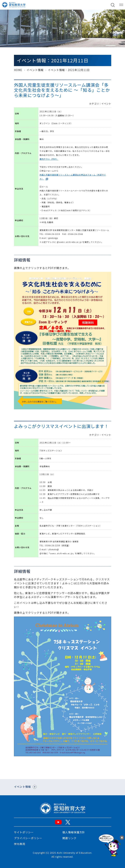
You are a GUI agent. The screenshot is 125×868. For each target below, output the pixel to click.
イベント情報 (35, 70)
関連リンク (69, 838)
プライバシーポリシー (28, 838)
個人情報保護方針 (74, 832)
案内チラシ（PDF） (49, 159)
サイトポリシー (24, 832)
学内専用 (20, 844)
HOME (18, 70)
